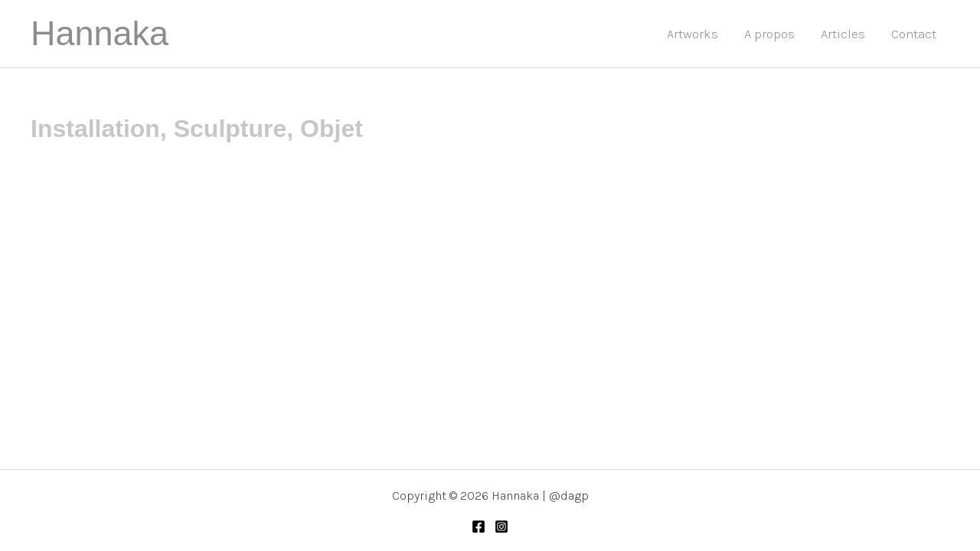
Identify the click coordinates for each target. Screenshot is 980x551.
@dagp (569, 496)
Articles (843, 34)
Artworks (693, 34)
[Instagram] (501, 527)
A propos (769, 34)
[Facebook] (479, 527)
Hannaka (100, 33)
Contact (914, 34)
